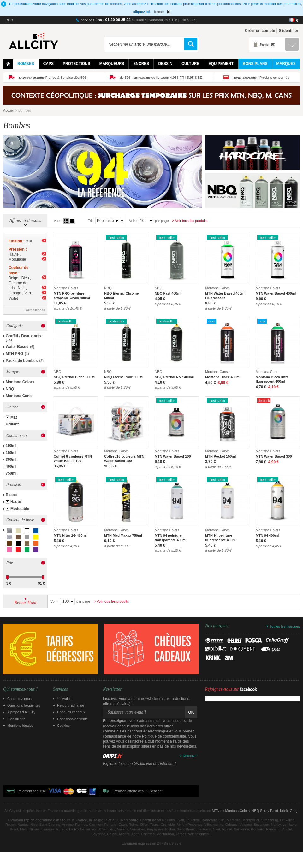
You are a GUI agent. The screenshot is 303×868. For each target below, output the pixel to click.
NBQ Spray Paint (265, 811)
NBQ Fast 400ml (168, 293)
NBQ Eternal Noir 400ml (174, 377)
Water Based (17, 347)
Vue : (58, 221)
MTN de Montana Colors (231, 811)
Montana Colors (20, 382)
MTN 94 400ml (267, 535)
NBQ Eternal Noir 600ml (124, 377)
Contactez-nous (19, 699)
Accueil (9, 110)
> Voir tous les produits (190, 221)
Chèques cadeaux (71, 712)
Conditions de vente (72, 719)
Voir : (133, 221)
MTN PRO (14, 354)
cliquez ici (142, 12)
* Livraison (65, 699)
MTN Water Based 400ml (276, 293)
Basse (11, 495)
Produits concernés (261, 78)
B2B (10, 20)
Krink (284, 811)
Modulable (20, 509)
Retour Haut (26, 602)
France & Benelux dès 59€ (52, 78)
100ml (11, 446)
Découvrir (190, 756)
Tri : (91, 221)
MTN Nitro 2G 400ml (70, 535)
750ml (11, 473)
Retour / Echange (71, 705)
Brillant (12, 424)
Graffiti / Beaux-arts (23, 336)
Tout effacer (34, 310)
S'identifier (288, 31)
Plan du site (16, 719)
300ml (11, 460)
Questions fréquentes (24, 705)
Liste (72, 221)
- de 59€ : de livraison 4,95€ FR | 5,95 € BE (160, 78)
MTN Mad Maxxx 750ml (123, 535)
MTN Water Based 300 (274, 456)
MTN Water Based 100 (173, 456)
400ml (11, 466)
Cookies (63, 726)
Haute (16, 502)
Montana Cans (19, 396)
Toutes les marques (285, 626)
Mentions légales (20, 726)
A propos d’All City (21, 712)
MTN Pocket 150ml (220, 456)
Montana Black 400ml (223, 377)
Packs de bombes (22, 361)
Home (8, 64)
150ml (11, 453)
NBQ (10, 389)
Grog (294, 811)
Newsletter (112, 689)
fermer (159, 12)
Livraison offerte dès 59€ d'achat (137, 791)
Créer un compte (260, 31)
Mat (14, 417)
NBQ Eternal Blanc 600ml (74, 377)
